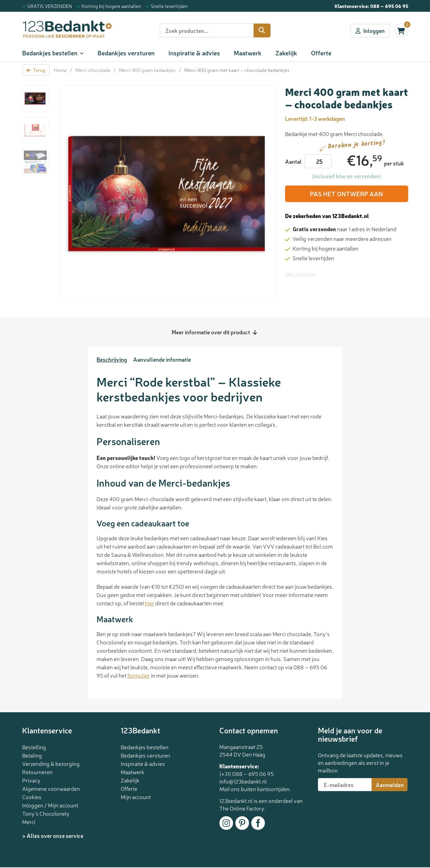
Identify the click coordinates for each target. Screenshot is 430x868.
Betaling (32, 755)
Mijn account (136, 797)
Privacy (31, 780)
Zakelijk (286, 53)
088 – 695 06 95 (389, 6)
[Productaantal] (318, 161)
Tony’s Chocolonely (46, 813)
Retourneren (37, 772)
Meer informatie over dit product (214, 332)
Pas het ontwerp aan (347, 194)
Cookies (32, 797)
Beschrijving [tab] (112, 359)
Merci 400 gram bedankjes (147, 70)
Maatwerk (248, 53)
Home (60, 70)
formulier (139, 675)
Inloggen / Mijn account (50, 805)
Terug (36, 70)
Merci (29, 822)
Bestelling (34, 747)
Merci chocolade (93, 70)
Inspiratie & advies (194, 53)
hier (150, 603)
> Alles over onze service (53, 835)
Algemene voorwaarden (51, 788)
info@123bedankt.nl (243, 781)
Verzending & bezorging (51, 763)
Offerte (321, 53)
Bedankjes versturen (126, 53)
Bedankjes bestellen (50, 53)
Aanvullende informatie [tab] (162, 359)
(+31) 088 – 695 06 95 (246, 774)
